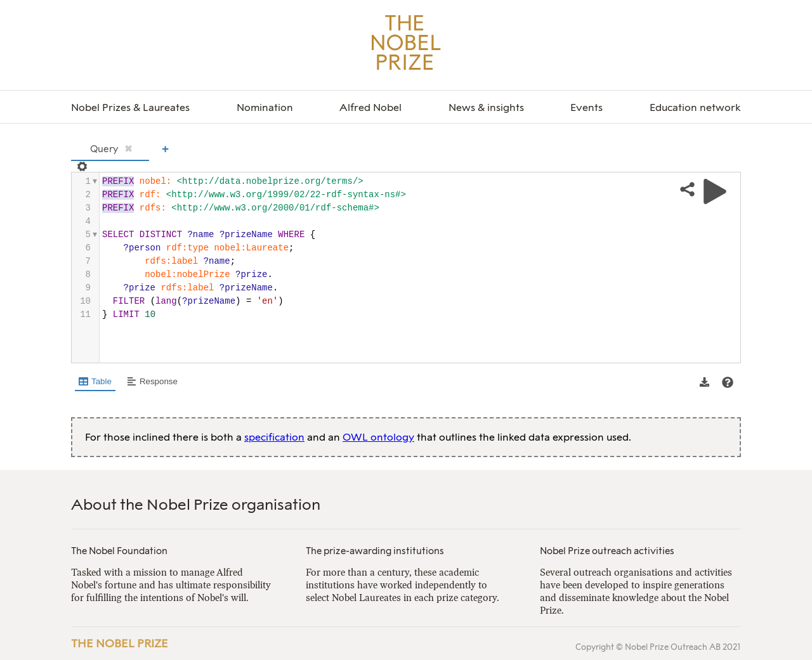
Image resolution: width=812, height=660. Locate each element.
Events (586, 107)
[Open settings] (81, 166)
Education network (695, 107)
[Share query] (687, 190)
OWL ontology (378, 437)
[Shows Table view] (95, 382)
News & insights (486, 107)
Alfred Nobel (370, 107)
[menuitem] (130, 108)
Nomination (265, 107)
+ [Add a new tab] (165, 149)
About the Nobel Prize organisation (196, 504)
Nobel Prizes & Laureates (130, 107)
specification (274, 437)
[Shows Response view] (152, 382)
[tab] (110, 150)
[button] (704, 382)
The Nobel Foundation (119, 551)
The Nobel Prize (120, 644)
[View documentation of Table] (728, 382)
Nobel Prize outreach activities (607, 551)
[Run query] (715, 191)
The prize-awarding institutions (375, 551)
